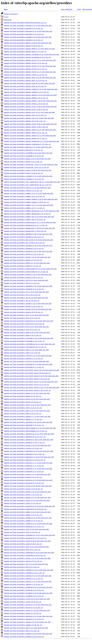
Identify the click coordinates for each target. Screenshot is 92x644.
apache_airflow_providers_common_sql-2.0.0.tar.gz (25, 219)
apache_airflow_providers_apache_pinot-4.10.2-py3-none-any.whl (30, 124)
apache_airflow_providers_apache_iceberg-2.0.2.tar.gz (26, 92)
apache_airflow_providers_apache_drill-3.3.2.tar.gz (26, 63)
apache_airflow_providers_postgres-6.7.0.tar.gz (24, 483)
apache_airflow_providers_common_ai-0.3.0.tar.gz (24, 196)
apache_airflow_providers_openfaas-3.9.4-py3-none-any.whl (28, 422)
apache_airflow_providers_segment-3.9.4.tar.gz (23, 521)
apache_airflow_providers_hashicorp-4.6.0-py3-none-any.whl (29, 321)
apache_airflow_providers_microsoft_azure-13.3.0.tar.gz (27, 373)
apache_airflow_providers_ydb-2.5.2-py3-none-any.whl (26, 628)
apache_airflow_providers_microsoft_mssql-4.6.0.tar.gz (27, 379)
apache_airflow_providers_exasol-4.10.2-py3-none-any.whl (28, 274)
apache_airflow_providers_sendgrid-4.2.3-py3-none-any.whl (28, 523)
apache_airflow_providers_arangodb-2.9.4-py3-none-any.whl (28, 153)
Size (79, 9)
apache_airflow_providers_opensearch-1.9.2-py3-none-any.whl (29, 434)
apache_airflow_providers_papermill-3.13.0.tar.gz (25, 460)
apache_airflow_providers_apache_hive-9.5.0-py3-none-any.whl (29, 83)
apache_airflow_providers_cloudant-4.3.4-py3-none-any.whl (28, 176)
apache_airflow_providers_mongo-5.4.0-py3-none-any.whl (27, 393)
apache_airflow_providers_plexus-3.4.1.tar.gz (23, 477)
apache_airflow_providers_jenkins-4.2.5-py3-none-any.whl (28, 356)
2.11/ (6, 17)
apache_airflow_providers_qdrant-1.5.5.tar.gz (23, 495)
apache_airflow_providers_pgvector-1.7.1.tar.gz (24, 466)
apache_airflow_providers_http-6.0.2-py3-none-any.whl (26, 327)
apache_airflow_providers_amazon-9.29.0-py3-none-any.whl (28, 43)
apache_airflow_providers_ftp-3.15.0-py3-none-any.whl (26, 292)
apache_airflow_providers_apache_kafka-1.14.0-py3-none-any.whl (30, 101)
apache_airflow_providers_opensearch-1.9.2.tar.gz (25, 437)
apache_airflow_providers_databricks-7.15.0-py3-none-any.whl (29, 228)
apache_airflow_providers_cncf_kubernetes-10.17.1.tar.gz (28, 185)
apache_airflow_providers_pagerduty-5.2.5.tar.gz (24, 454)
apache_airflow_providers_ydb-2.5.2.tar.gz (22, 631)
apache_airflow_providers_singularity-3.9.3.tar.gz (25, 538)
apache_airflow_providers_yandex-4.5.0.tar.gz (23, 625)
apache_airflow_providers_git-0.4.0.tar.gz (22, 301)
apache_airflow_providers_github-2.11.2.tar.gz (23, 306)
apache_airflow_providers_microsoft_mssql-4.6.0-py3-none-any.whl (31, 376)
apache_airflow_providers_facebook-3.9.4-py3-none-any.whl (28, 286)
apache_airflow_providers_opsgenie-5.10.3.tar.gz (24, 442)
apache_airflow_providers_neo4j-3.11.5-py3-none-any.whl (27, 405)
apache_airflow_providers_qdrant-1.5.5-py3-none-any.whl (27, 492)
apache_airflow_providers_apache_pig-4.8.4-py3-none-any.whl (29, 118)
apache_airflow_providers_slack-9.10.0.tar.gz (23, 544)
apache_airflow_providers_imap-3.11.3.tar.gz (23, 335)
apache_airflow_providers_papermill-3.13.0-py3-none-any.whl (29, 457)
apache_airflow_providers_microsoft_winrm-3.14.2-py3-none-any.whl (32, 387)
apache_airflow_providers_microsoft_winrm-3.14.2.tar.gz (27, 390)
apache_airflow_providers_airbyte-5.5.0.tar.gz (23, 28)
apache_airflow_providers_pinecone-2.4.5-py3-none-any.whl (28, 468)
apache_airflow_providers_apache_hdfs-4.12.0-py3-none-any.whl (30, 78)
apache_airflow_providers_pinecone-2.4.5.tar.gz (24, 471)
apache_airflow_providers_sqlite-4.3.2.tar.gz (23, 561)
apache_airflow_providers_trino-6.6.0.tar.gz (23, 602)
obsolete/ (8, 20)
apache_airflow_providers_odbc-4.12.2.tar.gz (23, 413)
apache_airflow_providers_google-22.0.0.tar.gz (23, 312)
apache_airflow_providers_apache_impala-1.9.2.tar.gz (26, 98)
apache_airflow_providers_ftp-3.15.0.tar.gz (22, 295)
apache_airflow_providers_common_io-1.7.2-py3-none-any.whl (29, 205)
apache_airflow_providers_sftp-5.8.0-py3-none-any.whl (26, 529)
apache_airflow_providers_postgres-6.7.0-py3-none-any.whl (28, 480)
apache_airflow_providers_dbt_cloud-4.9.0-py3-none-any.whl (29, 240)
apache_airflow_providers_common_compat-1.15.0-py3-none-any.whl (31, 199)
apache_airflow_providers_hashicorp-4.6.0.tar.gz (24, 324)
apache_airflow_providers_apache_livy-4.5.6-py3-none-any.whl (29, 112)
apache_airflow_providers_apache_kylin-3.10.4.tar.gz (26, 109)
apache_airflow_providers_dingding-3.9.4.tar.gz (24, 248)
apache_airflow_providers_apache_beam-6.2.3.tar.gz (25, 51)
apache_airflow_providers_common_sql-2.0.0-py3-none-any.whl (29, 217)
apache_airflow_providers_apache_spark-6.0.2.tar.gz (26, 133)
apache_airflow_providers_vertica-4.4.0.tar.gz (23, 607)
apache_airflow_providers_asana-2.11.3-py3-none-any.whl (27, 159)
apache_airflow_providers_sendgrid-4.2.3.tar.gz (24, 526)
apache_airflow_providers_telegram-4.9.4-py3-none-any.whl (28, 587)
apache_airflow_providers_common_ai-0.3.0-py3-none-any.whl (29, 193)
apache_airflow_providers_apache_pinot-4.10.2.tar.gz (26, 127)
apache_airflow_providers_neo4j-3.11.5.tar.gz (23, 408)
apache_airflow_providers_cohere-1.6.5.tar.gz (23, 190)
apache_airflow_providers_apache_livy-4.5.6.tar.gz (25, 115)
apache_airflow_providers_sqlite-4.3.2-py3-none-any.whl (27, 558)
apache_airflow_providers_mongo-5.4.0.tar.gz (23, 396)
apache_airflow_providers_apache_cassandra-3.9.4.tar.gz (27, 57)
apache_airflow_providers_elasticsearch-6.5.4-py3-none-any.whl (30, 269)
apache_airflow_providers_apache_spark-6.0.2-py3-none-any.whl (30, 130)
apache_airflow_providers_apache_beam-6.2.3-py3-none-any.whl (29, 49)
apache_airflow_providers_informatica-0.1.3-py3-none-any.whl (29, 344)
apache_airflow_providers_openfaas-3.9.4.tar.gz (24, 425)
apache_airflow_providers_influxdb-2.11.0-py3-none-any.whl (29, 338)
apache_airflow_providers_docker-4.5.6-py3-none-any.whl (27, 257)
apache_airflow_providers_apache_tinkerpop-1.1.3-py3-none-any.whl (32, 141)
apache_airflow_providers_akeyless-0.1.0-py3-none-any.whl (28, 31)
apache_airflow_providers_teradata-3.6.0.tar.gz (24, 596)
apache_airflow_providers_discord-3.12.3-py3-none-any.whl (28, 251)
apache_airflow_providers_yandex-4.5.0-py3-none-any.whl (27, 622)
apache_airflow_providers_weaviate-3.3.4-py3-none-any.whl (28, 616)
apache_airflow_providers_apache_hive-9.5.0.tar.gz (25, 86)
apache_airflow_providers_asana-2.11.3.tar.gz (23, 162)
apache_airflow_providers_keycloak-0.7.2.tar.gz (24, 367)
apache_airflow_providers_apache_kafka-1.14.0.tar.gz (26, 104)
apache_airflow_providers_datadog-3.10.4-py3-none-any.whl (28, 234)
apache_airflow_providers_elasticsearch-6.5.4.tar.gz (26, 272)
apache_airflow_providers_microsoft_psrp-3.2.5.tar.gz (26, 384)
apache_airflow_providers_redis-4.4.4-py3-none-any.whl (27, 500)
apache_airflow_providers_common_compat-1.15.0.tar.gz (26, 202)
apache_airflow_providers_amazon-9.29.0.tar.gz (23, 46)
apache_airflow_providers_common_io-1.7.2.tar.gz (24, 208)
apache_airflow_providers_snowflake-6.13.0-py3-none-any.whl (29, 552)
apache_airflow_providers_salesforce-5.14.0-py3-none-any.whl (29, 506)
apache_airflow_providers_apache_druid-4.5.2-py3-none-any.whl (30, 66)
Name (6, 9)
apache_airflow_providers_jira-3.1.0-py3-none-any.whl (26, 361)
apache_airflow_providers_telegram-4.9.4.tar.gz (24, 590)
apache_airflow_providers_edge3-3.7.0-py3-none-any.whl (27, 263)
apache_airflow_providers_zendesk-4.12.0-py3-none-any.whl (28, 634)
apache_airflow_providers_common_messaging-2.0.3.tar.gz (27, 214)
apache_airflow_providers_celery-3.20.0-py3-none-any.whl (28, 170)
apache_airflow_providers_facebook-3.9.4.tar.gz (24, 289)
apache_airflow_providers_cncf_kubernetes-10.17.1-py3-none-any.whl (32, 182)
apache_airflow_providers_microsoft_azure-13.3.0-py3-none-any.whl (32, 370)
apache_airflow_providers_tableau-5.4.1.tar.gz (23, 579)
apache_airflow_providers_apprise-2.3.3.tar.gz (23, 150)
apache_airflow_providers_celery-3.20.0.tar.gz (23, 173)
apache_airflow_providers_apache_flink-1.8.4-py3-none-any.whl (30, 72)
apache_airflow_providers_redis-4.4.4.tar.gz (23, 503)
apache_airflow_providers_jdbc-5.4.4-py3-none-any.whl (26, 350)
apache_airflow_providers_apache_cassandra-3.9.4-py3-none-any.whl (32, 54)
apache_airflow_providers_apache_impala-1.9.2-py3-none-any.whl (30, 95)
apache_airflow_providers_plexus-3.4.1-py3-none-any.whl (27, 474)
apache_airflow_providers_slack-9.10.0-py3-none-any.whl (27, 541)
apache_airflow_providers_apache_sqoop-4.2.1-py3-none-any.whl (30, 135)
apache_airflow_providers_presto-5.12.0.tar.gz (23, 489)
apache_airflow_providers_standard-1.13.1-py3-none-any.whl (29, 570)
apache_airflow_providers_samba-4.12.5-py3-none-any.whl (27, 512)
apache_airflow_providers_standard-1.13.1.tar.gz (24, 573)
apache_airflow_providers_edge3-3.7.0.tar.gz (23, 266)
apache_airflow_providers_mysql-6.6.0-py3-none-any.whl (27, 399)
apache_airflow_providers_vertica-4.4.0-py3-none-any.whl (28, 605)
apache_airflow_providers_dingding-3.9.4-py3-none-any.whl (28, 245)
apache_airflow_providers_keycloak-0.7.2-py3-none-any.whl (28, 364)
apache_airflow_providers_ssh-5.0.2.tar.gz (22, 567)
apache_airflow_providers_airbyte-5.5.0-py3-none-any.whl (28, 25)
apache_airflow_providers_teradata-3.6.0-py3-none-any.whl (28, 593)
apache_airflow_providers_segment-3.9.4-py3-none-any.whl (28, 518)
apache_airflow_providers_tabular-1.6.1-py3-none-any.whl (28, 581)
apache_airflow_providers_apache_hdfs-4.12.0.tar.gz (26, 80)
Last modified (67, 9)
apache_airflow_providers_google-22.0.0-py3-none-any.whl (28, 309)
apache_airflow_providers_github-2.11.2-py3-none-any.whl (28, 303)
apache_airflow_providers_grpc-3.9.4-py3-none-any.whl (26, 315)
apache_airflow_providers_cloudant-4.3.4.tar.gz (24, 179)
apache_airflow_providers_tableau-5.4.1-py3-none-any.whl (28, 576)
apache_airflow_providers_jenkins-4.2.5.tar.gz (23, 358)
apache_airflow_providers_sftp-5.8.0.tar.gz (22, 532)
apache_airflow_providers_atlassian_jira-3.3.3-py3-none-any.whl (31, 164)
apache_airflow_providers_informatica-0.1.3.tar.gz (25, 347)
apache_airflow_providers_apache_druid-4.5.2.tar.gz (26, 69)
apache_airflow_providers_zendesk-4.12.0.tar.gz (24, 636)
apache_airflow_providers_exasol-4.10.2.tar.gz (23, 277)
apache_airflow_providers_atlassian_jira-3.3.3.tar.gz (26, 167)
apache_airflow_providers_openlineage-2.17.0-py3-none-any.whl (30, 428)
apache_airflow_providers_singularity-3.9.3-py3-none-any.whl (29, 535)
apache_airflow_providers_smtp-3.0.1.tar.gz (22, 550)
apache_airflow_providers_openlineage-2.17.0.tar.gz (26, 431)
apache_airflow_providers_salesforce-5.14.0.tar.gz (25, 509)
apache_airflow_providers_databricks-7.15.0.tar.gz (25, 231)
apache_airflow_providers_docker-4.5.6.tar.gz (23, 260)
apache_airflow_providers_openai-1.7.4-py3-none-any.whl (27, 416)
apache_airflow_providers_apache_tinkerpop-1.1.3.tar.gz (27, 144)
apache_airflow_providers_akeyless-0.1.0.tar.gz (24, 34)
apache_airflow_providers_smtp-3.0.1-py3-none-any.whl (26, 547)
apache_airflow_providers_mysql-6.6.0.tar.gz (23, 402)
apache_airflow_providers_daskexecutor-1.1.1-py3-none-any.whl (30, 222)
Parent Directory (11, 14)
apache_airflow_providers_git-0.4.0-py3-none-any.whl (26, 298)
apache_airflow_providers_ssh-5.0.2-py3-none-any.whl (26, 564)
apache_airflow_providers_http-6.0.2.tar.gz (22, 329)
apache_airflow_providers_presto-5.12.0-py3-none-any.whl (28, 486)
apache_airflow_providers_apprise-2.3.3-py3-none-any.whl (28, 147)
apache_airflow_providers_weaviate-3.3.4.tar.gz (24, 619)
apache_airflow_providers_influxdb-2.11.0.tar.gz (24, 341)
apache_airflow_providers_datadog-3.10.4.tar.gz (24, 237)
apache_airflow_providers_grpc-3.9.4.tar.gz (22, 318)
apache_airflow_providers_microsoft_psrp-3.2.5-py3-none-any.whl (31, 382)
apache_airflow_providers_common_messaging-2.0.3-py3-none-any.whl (32, 211)
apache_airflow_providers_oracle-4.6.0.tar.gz (23, 448)
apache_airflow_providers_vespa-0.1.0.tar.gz (23, 613)
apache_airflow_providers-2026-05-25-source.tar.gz (25, 22)
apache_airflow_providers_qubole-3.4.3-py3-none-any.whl (27, 497)
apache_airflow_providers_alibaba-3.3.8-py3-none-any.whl (28, 37)
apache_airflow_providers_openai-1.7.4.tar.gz (23, 419)
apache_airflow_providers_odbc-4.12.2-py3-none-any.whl (27, 411)
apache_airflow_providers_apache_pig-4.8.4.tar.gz (25, 121)
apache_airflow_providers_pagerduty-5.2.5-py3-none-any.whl (29, 451)
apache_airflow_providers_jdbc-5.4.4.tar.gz (22, 353)
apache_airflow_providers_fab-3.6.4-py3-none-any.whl (26, 280)
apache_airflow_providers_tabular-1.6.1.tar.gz (23, 584)
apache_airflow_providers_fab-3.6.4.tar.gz (22, 283)
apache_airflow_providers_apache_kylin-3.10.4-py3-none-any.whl (30, 106)
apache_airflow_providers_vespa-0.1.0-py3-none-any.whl (27, 610)
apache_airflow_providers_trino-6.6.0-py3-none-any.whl (27, 599)
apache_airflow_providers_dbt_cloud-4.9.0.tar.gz (24, 243)
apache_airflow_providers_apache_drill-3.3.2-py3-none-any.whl (30, 60)
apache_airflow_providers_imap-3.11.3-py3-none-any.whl (27, 332)
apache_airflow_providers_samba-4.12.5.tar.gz (23, 515)
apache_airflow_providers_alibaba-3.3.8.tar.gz (23, 40)
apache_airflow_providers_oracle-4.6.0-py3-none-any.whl (27, 445)
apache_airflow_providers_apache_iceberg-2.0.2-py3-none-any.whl (31, 89)
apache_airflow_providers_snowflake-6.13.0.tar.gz (25, 555)
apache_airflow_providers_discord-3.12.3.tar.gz (24, 254)
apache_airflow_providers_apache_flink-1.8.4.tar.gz (26, 75)
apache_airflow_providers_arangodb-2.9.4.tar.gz (24, 156)
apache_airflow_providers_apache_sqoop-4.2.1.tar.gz (26, 138)
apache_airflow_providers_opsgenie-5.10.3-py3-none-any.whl (29, 440)
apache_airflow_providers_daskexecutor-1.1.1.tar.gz (26, 225)
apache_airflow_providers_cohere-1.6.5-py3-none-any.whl (27, 188)
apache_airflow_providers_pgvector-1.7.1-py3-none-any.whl (28, 463)
